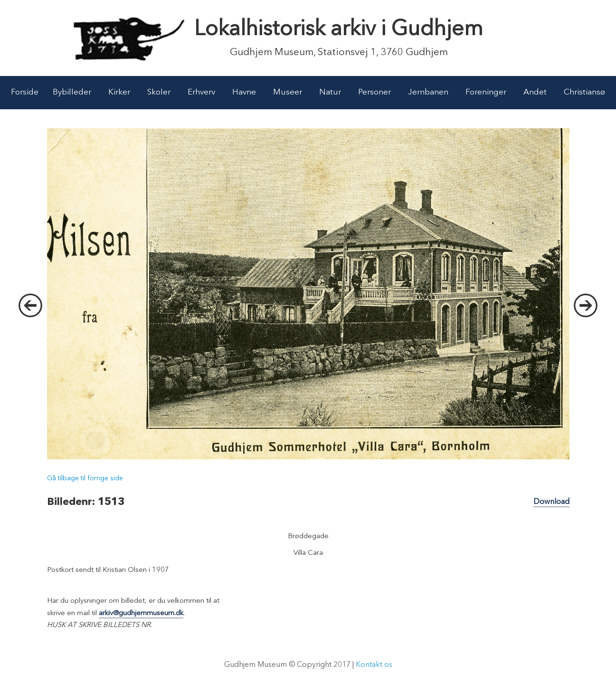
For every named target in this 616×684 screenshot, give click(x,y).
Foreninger (486, 92)
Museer (288, 92)
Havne (244, 92)
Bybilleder (72, 92)
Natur (330, 92)
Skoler (159, 92)
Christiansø (584, 92)
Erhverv (201, 92)
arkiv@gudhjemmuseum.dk (141, 613)
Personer (374, 92)
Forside (25, 92)
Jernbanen (428, 92)
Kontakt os (374, 665)
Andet (535, 92)
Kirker (119, 92)
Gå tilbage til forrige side (85, 478)
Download (551, 502)
